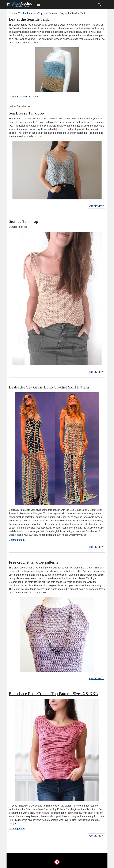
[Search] (99, 4)
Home (12, 13)
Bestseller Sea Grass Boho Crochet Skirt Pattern (49, 387)
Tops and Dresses (48, 13)
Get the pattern (17, 540)
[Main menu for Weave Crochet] (38, 4)
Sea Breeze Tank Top (26, 113)
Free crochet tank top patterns (33, 562)
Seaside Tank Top (23, 221)
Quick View (96, 206)
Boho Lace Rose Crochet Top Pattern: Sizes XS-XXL (53, 694)
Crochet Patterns (27, 13)
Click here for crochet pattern (24, 97)
